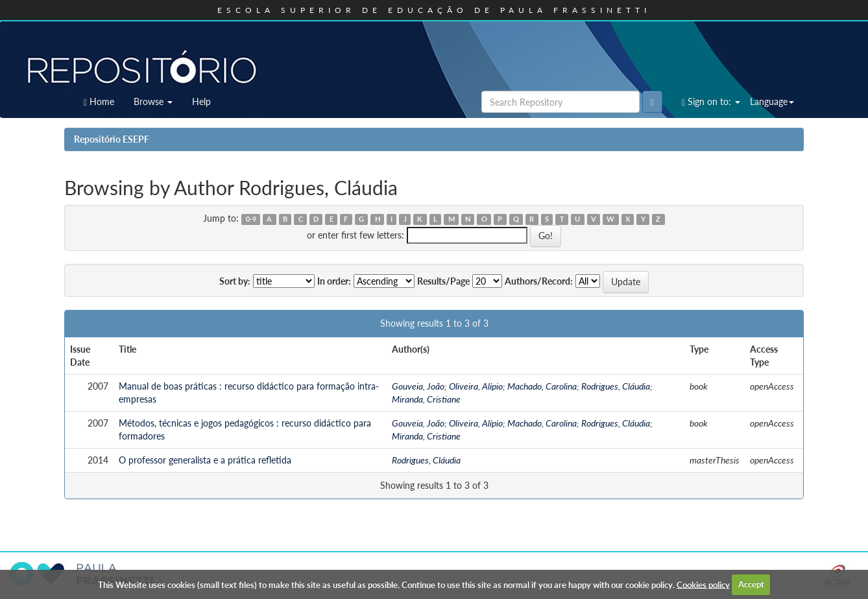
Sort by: (235, 281)
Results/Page (443, 281)
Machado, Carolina (542, 386)
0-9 (251, 219)
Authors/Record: (539, 281)
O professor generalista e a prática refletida (205, 460)
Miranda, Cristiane (426, 399)
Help (201, 101)
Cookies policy (703, 584)
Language (772, 101)
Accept (751, 584)
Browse (153, 101)
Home (99, 102)
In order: (334, 281)
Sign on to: (711, 102)
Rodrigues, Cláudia (616, 386)
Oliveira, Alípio (476, 386)
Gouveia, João (418, 386)
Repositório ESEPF (112, 139)
